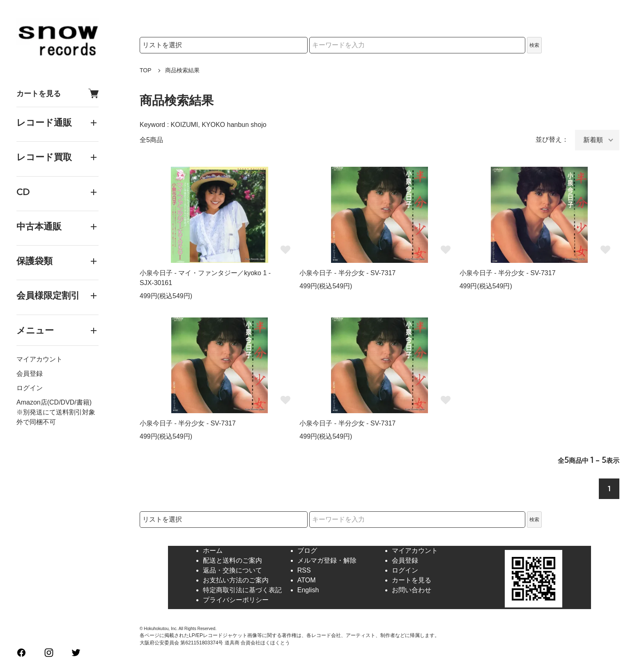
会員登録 (30, 374)
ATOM (307, 580)
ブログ (307, 551)
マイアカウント (39, 359)
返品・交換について (232, 570)
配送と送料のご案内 (232, 560)
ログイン (30, 388)
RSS (304, 570)
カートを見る (57, 93)
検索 (534, 45)
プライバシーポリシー (236, 600)
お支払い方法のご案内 (236, 580)
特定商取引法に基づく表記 (242, 590)
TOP (146, 70)
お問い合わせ (412, 590)
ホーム (213, 551)
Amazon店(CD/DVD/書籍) (54, 402)
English (308, 590)
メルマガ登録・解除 (327, 560)
